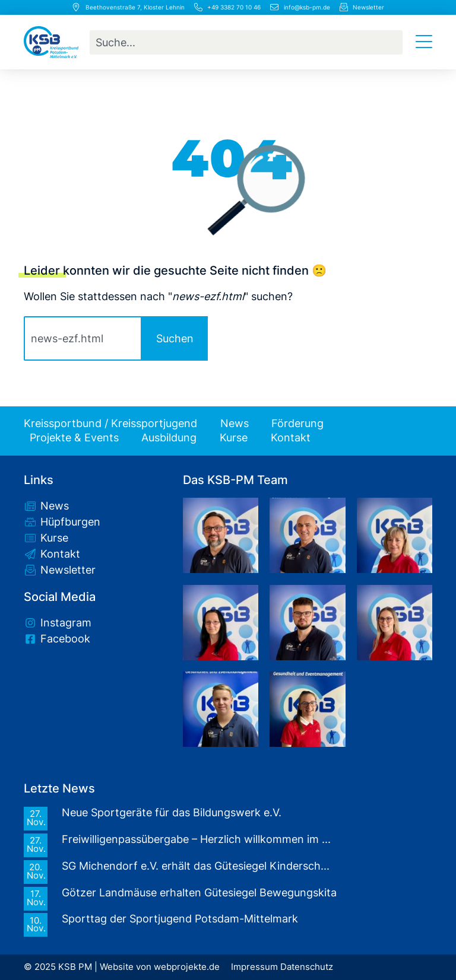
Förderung (297, 424)
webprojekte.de (187, 967)
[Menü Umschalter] (424, 42)
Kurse (234, 438)
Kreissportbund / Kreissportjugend (110, 424)
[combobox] (246, 42)
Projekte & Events (74, 438)
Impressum (254, 967)
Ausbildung (169, 438)
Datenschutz (307, 967)
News (235, 424)
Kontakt (291, 438)
